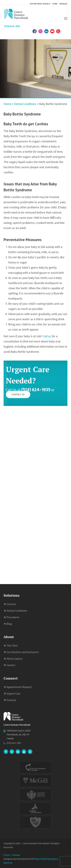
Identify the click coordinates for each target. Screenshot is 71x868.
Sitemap (16, 855)
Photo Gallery (15, 659)
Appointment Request (19, 687)
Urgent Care (14, 694)
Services (11, 604)
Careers (11, 665)
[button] (66, 19)
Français (63, 4)
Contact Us (18, 395)
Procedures (13, 617)
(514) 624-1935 (12, 26)
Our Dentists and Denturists (23, 652)
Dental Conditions (25, 104)
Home (7, 104)
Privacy (7, 855)
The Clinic (12, 646)
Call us (47, 336)
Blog (9, 624)
